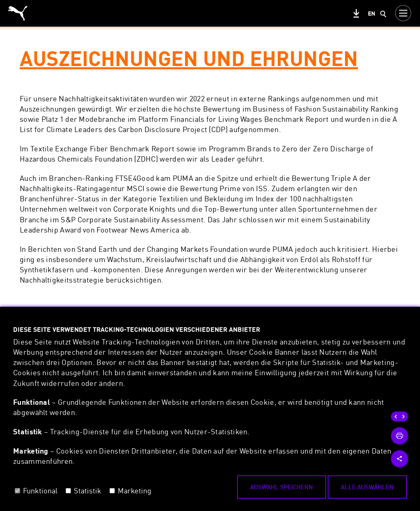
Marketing (135, 490)
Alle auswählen (367, 487)
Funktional (40, 490)
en (372, 13)
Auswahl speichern (282, 487)
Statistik (88, 490)
